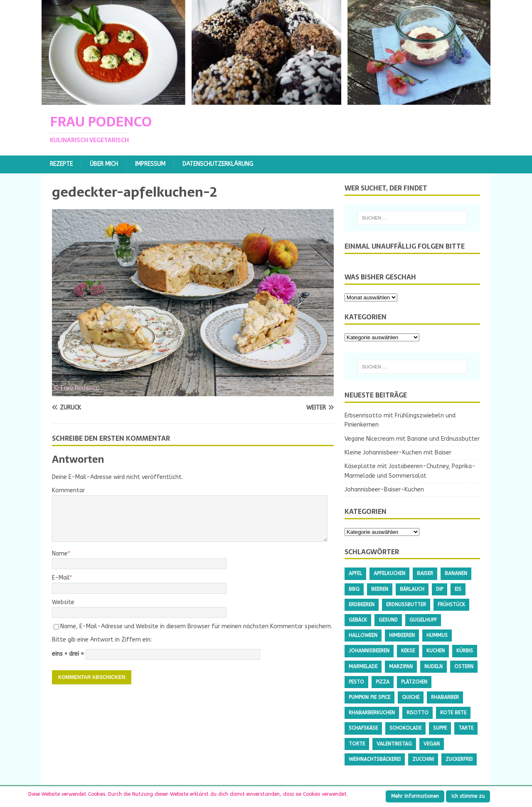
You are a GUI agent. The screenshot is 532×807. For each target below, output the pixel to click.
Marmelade (363, 666)
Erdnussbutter (406, 605)
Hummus (437, 635)
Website (63, 602)
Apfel (355, 573)
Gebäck (358, 620)
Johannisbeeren (369, 651)
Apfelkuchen (389, 573)
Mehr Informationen (415, 796)
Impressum (150, 164)
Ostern (464, 666)
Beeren (380, 589)
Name (60, 554)
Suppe (440, 728)
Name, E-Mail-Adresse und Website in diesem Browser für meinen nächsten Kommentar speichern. (196, 626)
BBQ (354, 589)
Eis (458, 589)
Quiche (411, 697)
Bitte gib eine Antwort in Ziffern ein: (102, 640)
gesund (388, 620)
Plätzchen (414, 682)
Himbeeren (402, 635)
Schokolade (405, 728)
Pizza (383, 682)
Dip (440, 589)
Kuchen (436, 651)
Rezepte (61, 164)
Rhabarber (445, 697)
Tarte (466, 728)
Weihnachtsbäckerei (375, 759)
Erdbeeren (362, 605)
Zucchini (423, 759)
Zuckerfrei (459, 759)
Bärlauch (412, 589)
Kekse (408, 651)
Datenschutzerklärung (218, 164)
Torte (357, 744)
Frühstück (451, 605)
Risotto (417, 713)
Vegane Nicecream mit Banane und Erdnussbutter (412, 439)
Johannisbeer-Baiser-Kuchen (384, 490)
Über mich (104, 164)
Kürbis (465, 651)
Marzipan (401, 666)
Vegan (432, 744)
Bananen (456, 573)
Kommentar (68, 490)
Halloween (363, 635)
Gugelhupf (423, 620)
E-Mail (61, 578)
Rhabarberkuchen (372, 713)
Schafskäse (363, 728)
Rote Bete (453, 713)
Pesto (356, 682)
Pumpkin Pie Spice (369, 697)
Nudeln (433, 666)
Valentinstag (394, 744)
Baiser (425, 573)
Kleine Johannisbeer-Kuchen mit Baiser (398, 453)
